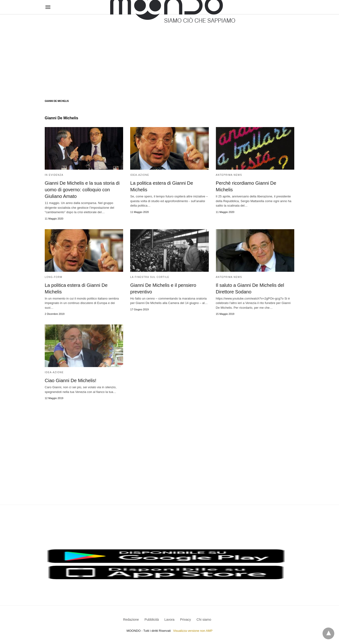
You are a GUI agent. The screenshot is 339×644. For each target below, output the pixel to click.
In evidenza (54, 175)
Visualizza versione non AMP (193, 631)
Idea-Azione (140, 175)
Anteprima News (229, 175)
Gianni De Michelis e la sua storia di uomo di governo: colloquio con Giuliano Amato (82, 190)
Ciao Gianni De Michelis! (71, 380)
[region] (169, 52)
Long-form (54, 277)
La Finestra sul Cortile (150, 277)
